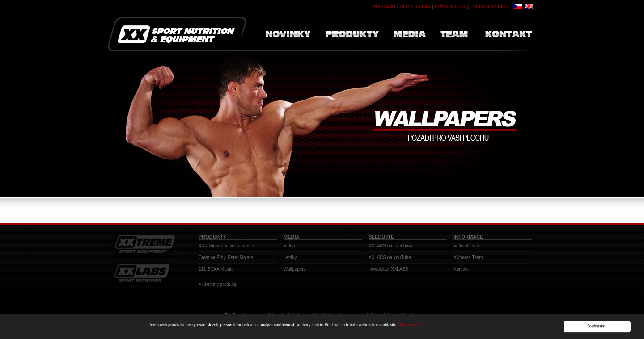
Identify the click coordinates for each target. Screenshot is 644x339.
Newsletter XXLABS (388, 269)
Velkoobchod (466, 246)
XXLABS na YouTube (390, 257)
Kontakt (461, 269)
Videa (289, 246)
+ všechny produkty (218, 284)
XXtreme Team (468, 257)
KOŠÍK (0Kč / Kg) (452, 7)
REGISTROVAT (415, 7)
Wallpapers (295, 269)
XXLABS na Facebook (391, 246)
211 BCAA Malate (216, 269)
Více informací (411, 326)
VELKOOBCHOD (490, 7)
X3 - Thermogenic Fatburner (227, 246)
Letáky (290, 257)
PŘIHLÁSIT (385, 7)
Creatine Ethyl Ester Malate (226, 257)
